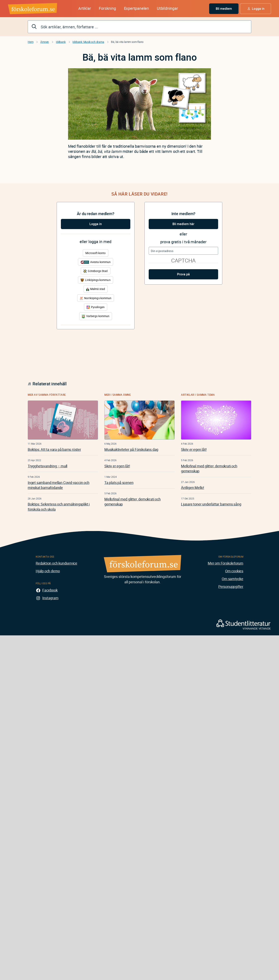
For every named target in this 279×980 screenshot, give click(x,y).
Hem (31, 42)
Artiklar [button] (85, 8)
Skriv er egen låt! (117, 466)
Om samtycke (232, 579)
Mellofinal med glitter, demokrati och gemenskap (133, 502)
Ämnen (45, 42)
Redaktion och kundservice (56, 563)
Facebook (50, 590)
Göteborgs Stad (95, 271)
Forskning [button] (107, 8)
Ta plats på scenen (119, 483)
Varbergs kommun (96, 316)
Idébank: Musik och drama (88, 42)
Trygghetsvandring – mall (47, 466)
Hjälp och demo (48, 571)
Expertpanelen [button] (136, 8)
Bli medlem (224, 9)
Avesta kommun (96, 262)
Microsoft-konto (95, 253)
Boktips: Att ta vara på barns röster (54, 449)
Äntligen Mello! (193, 488)
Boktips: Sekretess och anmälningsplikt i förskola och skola (59, 507)
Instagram (50, 598)
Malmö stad (96, 289)
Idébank (61, 42)
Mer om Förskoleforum (226, 563)
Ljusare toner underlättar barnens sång (211, 504)
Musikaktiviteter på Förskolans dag (131, 449)
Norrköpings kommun (96, 298)
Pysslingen (96, 307)
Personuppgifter (231, 586)
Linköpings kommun (95, 280)
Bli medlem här (183, 224)
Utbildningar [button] (167, 8)
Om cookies (234, 571)
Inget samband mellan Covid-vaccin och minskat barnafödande (59, 485)
